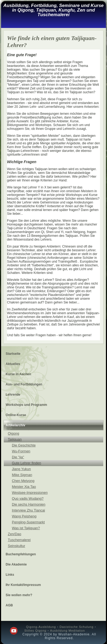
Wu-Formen (21, 451)
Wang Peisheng (24, 516)
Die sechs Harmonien (29, 504)
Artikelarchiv (15, 425)
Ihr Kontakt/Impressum (23, 585)
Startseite (13, 354)
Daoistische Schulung (77, 627)
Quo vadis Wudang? (28, 498)
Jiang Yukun (21, 469)
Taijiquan (15, 439)
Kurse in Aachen (18, 374)
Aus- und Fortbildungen (24, 384)
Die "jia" (18, 457)
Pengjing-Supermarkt (28, 522)
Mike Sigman (22, 475)
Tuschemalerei (19, 540)
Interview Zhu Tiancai (28, 510)
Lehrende (13, 395)
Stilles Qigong (35, 631)
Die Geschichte (24, 445)
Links (10, 575)
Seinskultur (16, 546)
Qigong (13, 433)
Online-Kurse (16, 415)
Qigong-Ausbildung (41, 627)
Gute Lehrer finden (26, 463)
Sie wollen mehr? (19, 595)
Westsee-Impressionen (30, 493)
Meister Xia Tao (24, 487)
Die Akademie (16, 564)
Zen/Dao (15, 534)
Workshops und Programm (26, 405)
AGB (9, 605)
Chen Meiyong (23, 481)
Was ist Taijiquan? (26, 528)
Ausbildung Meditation (68, 631)
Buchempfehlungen (21, 554)
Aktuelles (13, 364)
